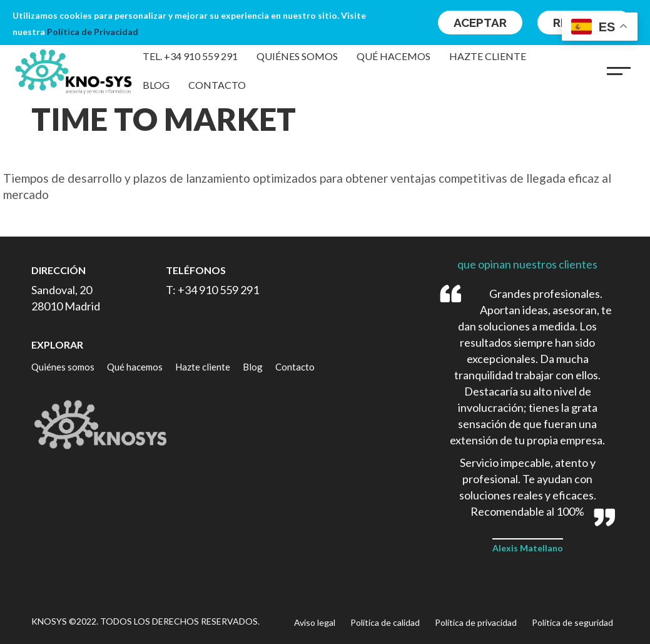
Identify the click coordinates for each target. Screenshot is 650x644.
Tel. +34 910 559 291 (190, 56)
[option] (325, 187)
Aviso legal (315, 622)
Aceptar (480, 23)
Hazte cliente (488, 56)
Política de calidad (385, 622)
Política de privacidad (476, 622)
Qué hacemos (394, 56)
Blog (156, 85)
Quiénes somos (297, 56)
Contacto (217, 85)
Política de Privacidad (93, 32)
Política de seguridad (572, 622)
